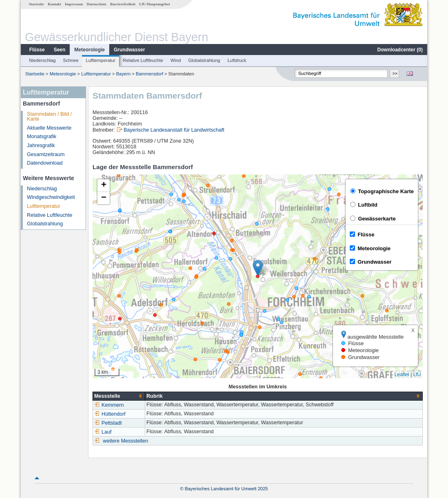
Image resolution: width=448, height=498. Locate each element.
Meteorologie (89, 50)
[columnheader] (119, 396)
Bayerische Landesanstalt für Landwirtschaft (174, 130)
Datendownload (45, 163)
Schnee (71, 60)
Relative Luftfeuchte (143, 60)
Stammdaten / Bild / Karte (49, 117)
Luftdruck (237, 60)
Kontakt (54, 4)
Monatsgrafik (42, 137)
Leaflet (402, 375)
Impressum (74, 4)
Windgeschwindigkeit (51, 197)
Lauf (103, 432)
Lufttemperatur (100, 60)
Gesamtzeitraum (46, 154)
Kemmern (109, 405)
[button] (258, 268)
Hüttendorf (110, 414)
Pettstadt (108, 423)
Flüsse (37, 50)
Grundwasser (129, 50)
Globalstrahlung (204, 60)
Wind (176, 60)
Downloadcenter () (400, 50)
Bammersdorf (149, 74)
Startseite (36, 4)
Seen (60, 50)
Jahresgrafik (41, 145)
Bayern (123, 74)
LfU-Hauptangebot (155, 4)
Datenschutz (97, 4)
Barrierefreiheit (123, 4)
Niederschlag (42, 60)
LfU (417, 375)
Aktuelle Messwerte (49, 128)
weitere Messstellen (126, 441)
